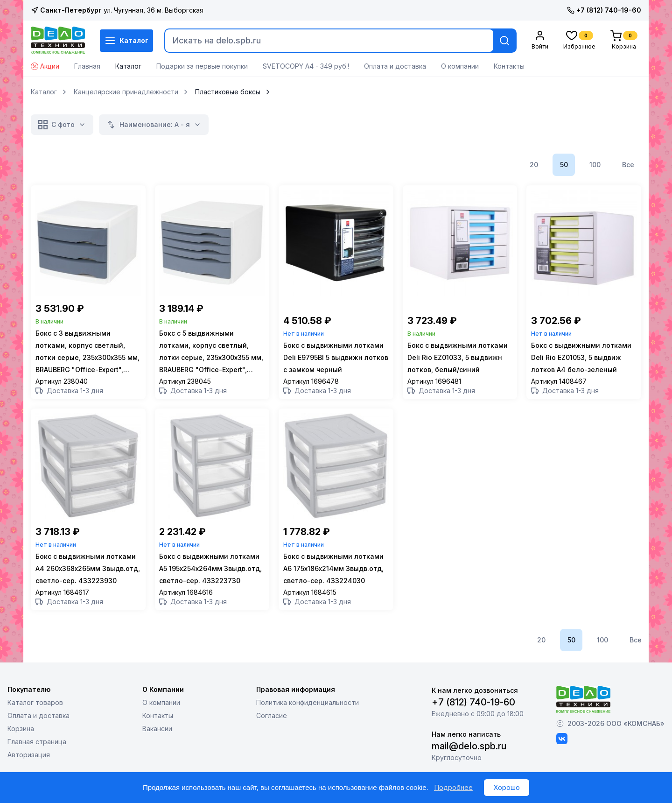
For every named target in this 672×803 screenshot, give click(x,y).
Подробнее (453, 787)
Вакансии (157, 746)
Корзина (21, 746)
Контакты (509, 66)
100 (595, 165)
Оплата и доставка (395, 66)
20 (534, 165)
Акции (45, 66)
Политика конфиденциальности (308, 720)
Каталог (126, 41)
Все (628, 165)
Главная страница (37, 759)
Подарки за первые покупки (202, 66)
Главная (87, 66)
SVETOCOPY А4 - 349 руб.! (306, 66)
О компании (460, 66)
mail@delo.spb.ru (469, 763)
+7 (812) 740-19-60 (604, 10)
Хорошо (507, 787)
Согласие (272, 733)
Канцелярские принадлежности (126, 92)
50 (564, 165)
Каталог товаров (35, 720)
